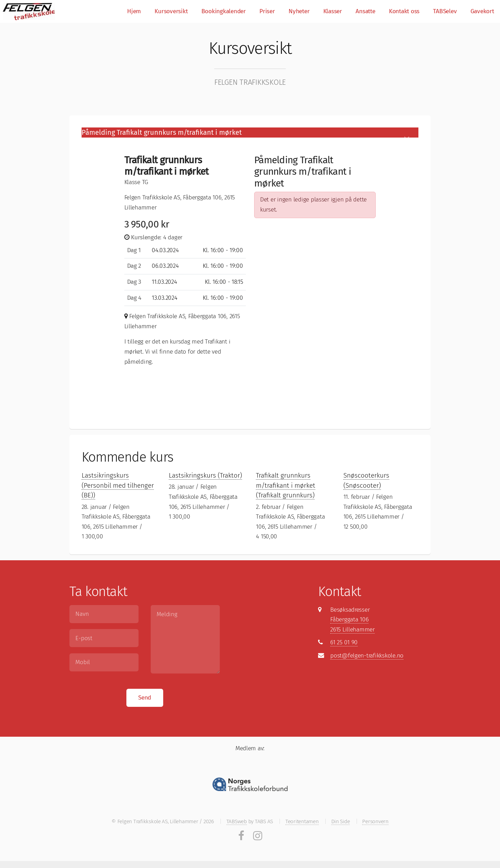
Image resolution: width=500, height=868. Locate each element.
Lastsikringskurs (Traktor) (205, 475)
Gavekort (482, 11)
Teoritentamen (302, 821)
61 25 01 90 (344, 642)
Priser (267, 11)
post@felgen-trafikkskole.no (367, 656)
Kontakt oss (404, 11)
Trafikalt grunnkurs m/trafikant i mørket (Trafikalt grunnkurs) (286, 485)
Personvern (375, 821)
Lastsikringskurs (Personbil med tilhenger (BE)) (118, 485)
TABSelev (445, 11)
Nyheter (299, 11)
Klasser (333, 11)
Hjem (134, 11)
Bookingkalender (224, 11)
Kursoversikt (171, 11)
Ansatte (365, 11)
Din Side (341, 821)
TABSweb (237, 821)
